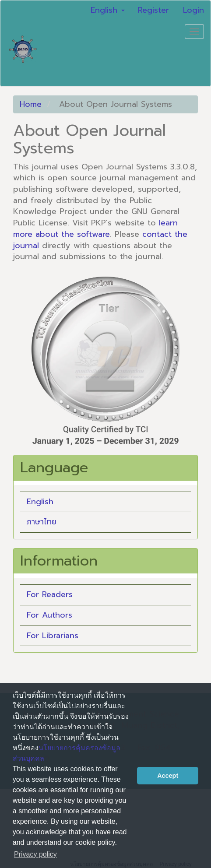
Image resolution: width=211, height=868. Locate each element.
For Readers (50, 594)
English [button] (108, 10)
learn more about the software (95, 228)
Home (31, 104)
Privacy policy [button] (35, 854)
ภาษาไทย (42, 522)
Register (153, 10)
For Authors (49, 615)
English (40, 502)
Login (193, 10)
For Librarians (53, 636)
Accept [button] (168, 776)
